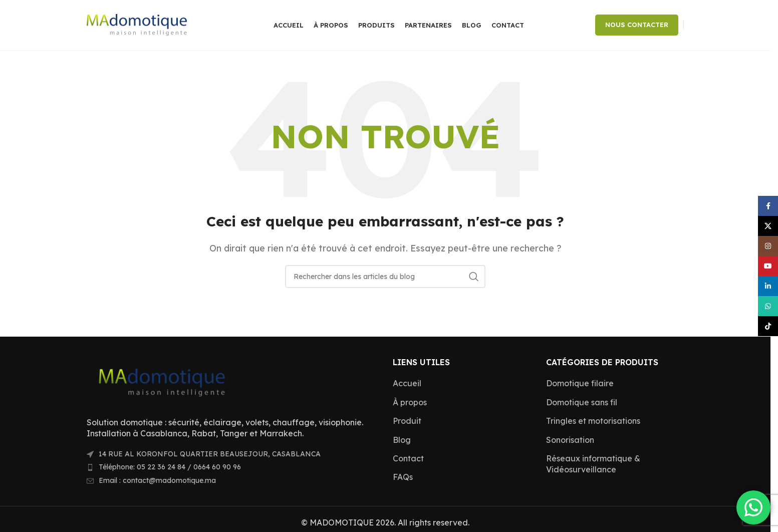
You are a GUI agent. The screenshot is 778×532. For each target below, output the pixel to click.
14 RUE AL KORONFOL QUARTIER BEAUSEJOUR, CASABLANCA (210, 454)
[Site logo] (137, 24)
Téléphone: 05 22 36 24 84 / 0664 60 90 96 (170, 467)
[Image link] (162, 381)
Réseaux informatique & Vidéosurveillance (593, 464)
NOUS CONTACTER (637, 25)
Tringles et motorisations (593, 421)
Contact (408, 458)
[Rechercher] (385, 277)
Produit (407, 421)
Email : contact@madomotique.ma (157, 480)
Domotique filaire (580, 383)
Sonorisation (570, 440)
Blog (402, 440)
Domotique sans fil (582, 402)
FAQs (403, 477)
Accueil (407, 383)
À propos (410, 402)
